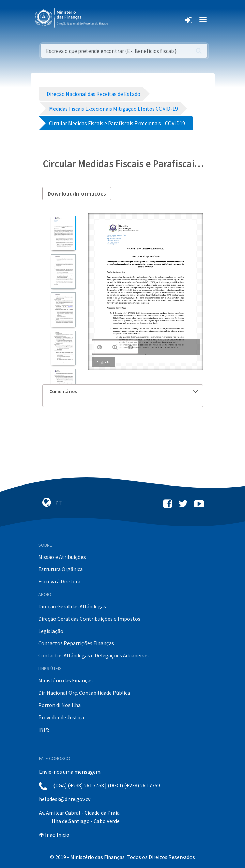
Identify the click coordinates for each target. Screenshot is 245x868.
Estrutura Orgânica (60, 569)
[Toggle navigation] (119, 19)
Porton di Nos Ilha (59, 705)
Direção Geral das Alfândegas (72, 606)
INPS (44, 729)
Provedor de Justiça (61, 717)
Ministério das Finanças (65, 680)
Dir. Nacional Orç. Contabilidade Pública (84, 693)
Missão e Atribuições (62, 557)
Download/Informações (77, 193)
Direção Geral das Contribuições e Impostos (89, 619)
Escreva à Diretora (59, 581)
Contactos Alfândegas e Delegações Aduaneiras (93, 655)
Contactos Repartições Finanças (76, 643)
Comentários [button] (124, 391)
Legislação (51, 631)
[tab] (123, 392)
